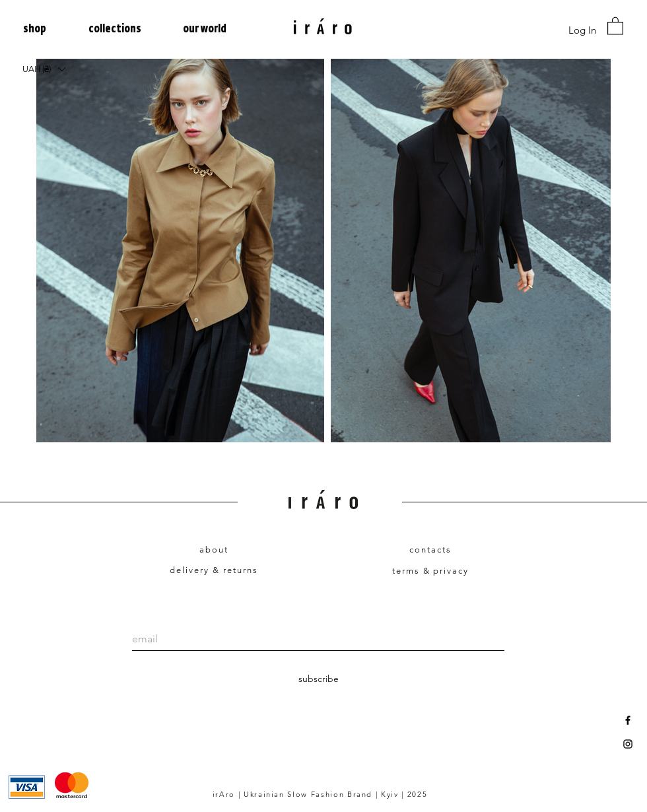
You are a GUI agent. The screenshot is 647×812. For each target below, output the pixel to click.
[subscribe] (318, 679)
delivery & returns (214, 570)
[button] (46, 30)
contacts (430, 550)
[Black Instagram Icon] (628, 744)
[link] (615, 25)
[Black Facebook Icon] (628, 720)
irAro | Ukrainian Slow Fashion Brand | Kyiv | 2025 (320, 794)
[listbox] (44, 69)
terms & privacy (430, 571)
